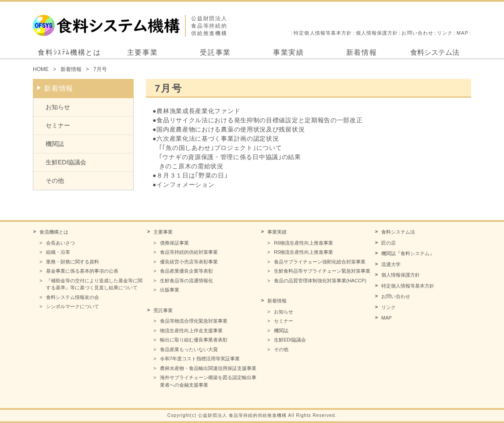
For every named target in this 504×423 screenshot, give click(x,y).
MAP (463, 33)
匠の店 (389, 243)
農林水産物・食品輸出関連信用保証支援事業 (208, 368)
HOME (41, 69)
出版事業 (170, 290)
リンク (445, 33)
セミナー (58, 125)
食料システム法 (435, 52)
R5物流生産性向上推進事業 (303, 252)
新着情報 (362, 52)
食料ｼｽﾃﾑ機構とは (69, 52)
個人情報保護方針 (377, 33)
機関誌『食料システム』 (408, 253)
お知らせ (58, 107)
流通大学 (391, 264)
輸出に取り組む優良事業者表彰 (194, 340)
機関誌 (55, 144)
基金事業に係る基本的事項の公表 (82, 271)
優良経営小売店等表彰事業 (189, 262)
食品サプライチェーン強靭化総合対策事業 (320, 262)
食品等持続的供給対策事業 (189, 252)
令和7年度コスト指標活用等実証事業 (200, 359)
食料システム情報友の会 (73, 297)
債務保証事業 (174, 243)
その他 (55, 181)
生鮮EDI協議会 (66, 162)
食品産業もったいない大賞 (189, 349)
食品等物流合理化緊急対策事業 (194, 321)
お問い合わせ (417, 33)
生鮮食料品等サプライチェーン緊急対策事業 (322, 271)
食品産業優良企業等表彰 (186, 271)
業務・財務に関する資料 (73, 262)
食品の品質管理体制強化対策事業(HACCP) (320, 281)
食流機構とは (54, 232)
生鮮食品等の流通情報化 (186, 281)
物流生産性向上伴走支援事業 (191, 331)
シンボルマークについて (73, 306)
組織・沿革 (58, 252)
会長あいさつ (60, 243)
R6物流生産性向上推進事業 (303, 243)
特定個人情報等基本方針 (323, 33)
